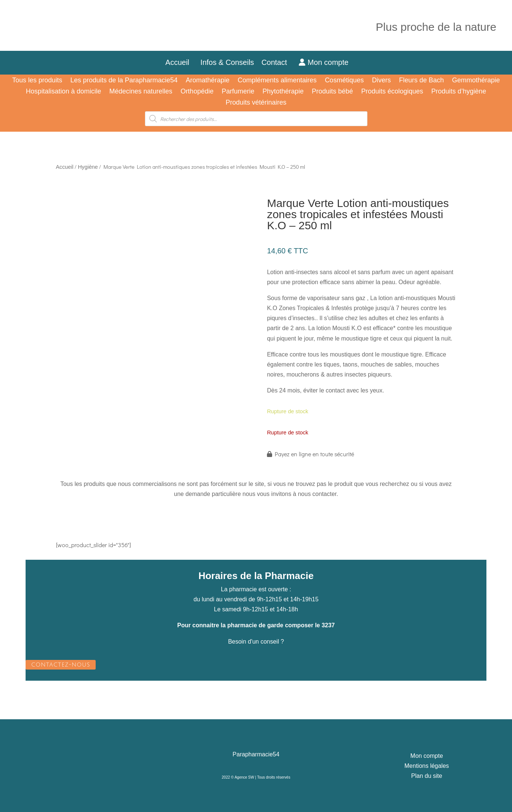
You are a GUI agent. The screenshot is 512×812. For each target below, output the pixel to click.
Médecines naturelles (141, 92)
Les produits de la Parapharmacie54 (124, 81)
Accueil (177, 62)
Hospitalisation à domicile (64, 92)
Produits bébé (332, 92)
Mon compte (324, 62)
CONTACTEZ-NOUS (61, 665)
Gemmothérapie (476, 81)
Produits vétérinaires (256, 103)
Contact (278, 62)
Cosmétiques (344, 81)
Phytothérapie (283, 92)
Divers (381, 81)
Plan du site (427, 776)
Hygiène (88, 167)
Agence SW (245, 777)
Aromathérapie (208, 81)
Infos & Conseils (227, 62)
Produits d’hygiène (459, 92)
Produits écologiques (392, 92)
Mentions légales (427, 766)
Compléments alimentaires (277, 81)
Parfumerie (238, 92)
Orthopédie (197, 92)
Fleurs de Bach (421, 81)
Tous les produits (37, 81)
